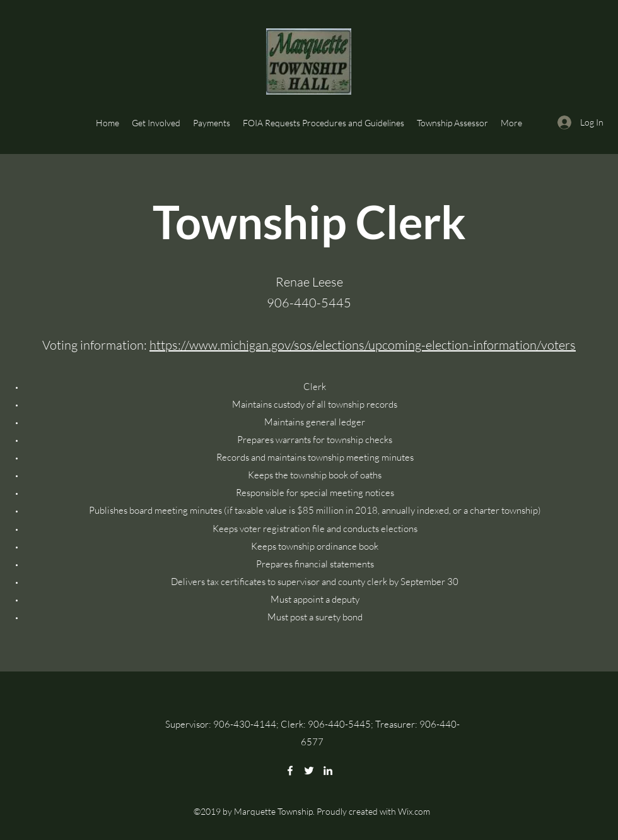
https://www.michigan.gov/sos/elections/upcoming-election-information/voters (363, 345)
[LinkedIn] (328, 771)
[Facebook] (290, 771)
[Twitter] (309, 771)
